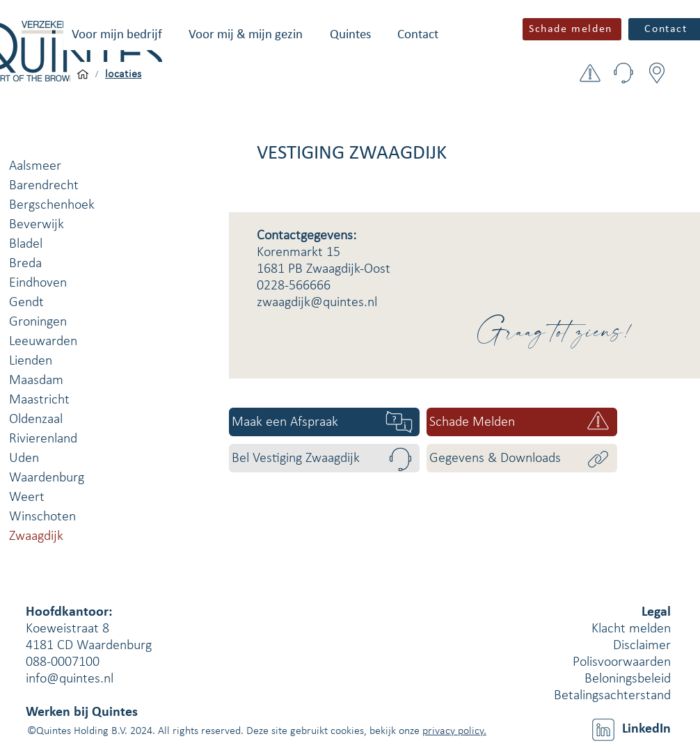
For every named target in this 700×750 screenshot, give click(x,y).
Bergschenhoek (52, 205)
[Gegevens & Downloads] (522, 458)
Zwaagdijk (36, 536)
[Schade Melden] (522, 422)
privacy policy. (454, 731)
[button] (117, 35)
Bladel (26, 244)
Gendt (26, 303)
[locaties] (124, 74)
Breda (25, 264)
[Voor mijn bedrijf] (83, 74)
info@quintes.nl (70, 679)
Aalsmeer (35, 166)
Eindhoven (38, 283)
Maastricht (39, 400)
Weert (27, 497)
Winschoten (42, 517)
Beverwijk (37, 225)
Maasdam (36, 381)
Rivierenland (43, 439)
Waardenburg (47, 478)
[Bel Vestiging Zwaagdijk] (324, 458)
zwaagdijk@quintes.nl (317, 303)
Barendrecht (44, 186)
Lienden (31, 361)
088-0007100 (63, 662)
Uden (24, 458)
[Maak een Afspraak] (324, 422)
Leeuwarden (43, 342)
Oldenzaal (36, 420)
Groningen (38, 322)
